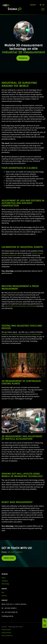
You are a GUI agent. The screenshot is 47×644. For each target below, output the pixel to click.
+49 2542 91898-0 (15, 552)
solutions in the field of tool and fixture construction (21, 334)
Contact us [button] (23, 58)
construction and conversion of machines (20, 306)
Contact (33, 5)
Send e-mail (9, 558)
